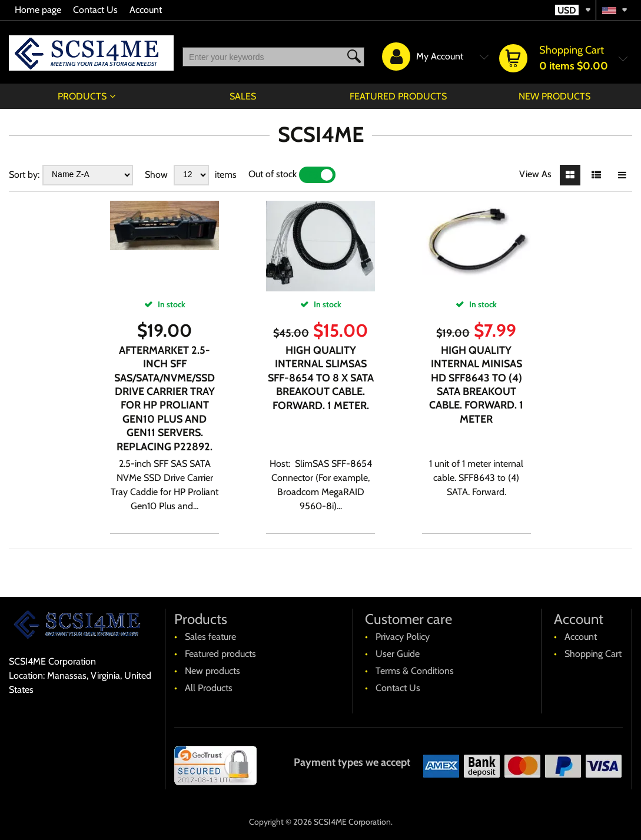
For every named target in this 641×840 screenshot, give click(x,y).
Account (146, 10)
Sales (243, 96)
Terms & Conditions (415, 671)
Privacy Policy (403, 637)
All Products (209, 688)
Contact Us (95, 10)
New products (554, 96)
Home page (38, 10)
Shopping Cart (593, 654)
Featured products (398, 96)
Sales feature (210, 637)
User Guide (398, 654)
